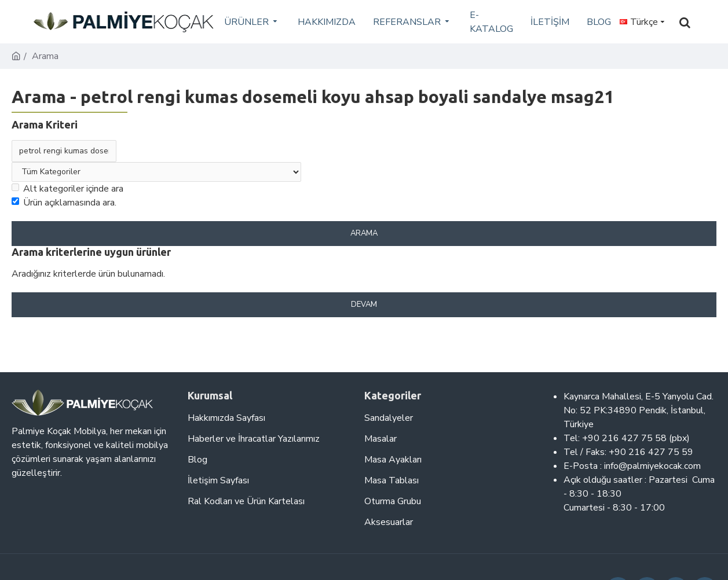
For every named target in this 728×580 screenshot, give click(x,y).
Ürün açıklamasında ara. (64, 203)
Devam (364, 304)
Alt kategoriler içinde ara (67, 189)
